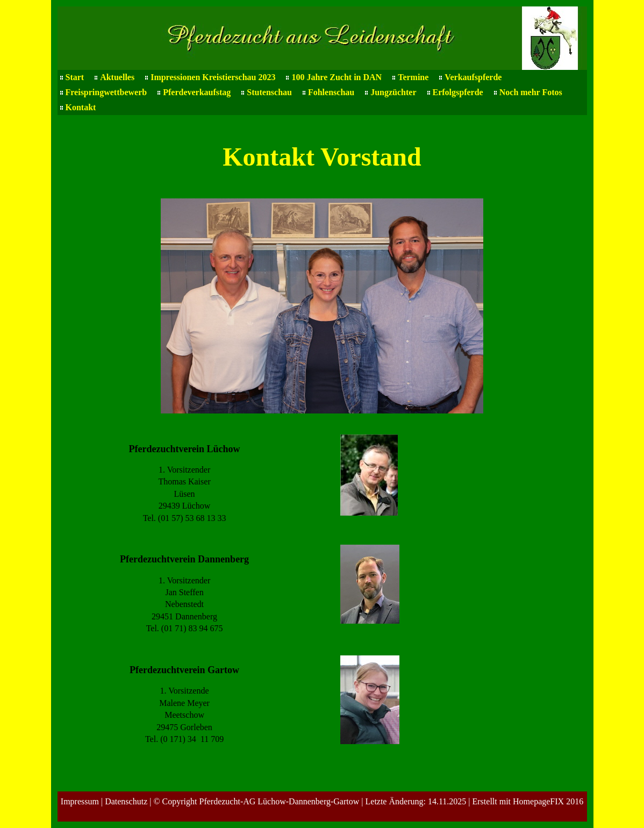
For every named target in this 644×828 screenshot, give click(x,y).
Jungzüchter (393, 92)
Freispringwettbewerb (106, 92)
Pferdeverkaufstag (197, 92)
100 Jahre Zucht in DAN (337, 77)
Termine (413, 77)
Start (75, 77)
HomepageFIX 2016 (548, 801)
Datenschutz (126, 801)
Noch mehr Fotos (531, 92)
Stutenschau (269, 92)
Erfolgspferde (458, 92)
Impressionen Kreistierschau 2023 (213, 77)
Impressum (80, 801)
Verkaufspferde (473, 77)
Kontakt (81, 107)
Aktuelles (117, 77)
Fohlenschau (331, 92)
